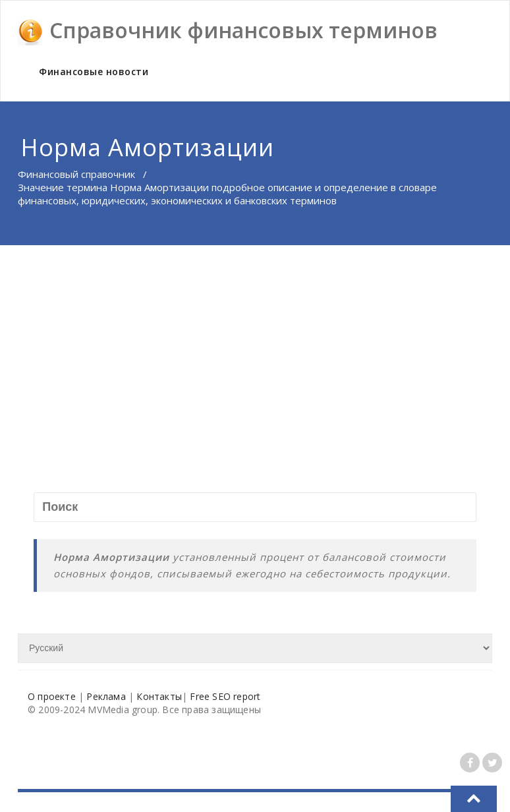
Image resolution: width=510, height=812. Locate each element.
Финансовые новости (94, 72)
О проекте (52, 696)
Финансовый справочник (76, 174)
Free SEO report (225, 696)
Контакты (159, 696)
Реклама (106, 696)
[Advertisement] (255, 344)
